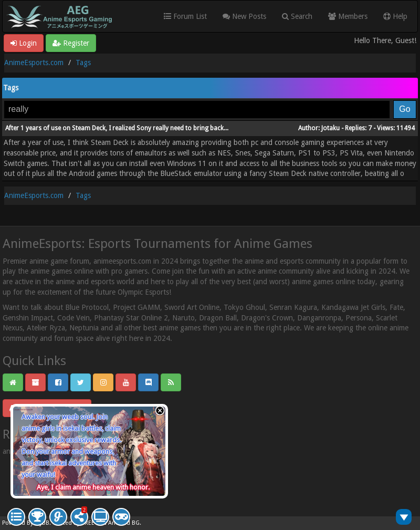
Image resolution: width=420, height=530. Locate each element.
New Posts (244, 16)
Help (395, 16)
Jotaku (330, 128)
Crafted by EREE (73, 523)
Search (297, 16)
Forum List (185, 16)
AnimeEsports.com (34, 63)
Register (71, 43)
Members (348, 16)
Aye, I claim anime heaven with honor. (93, 487)
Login (24, 43)
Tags (83, 63)
